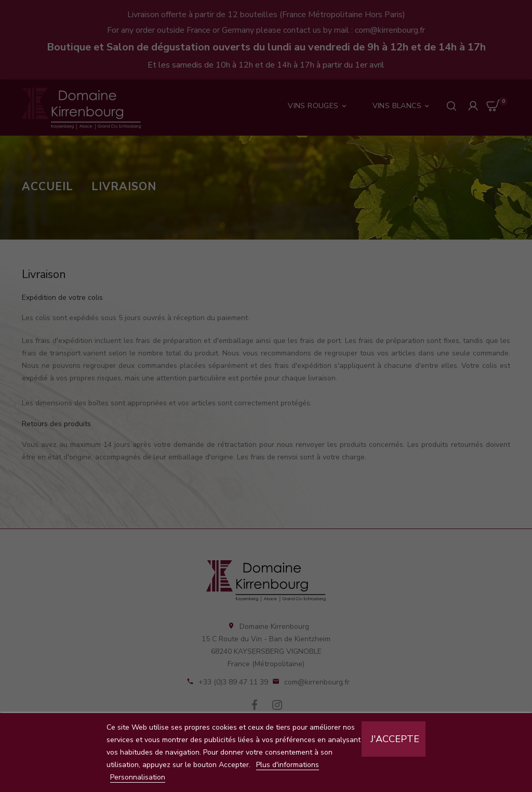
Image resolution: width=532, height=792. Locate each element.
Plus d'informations (288, 765)
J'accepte (395, 739)
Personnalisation (138, 777)
